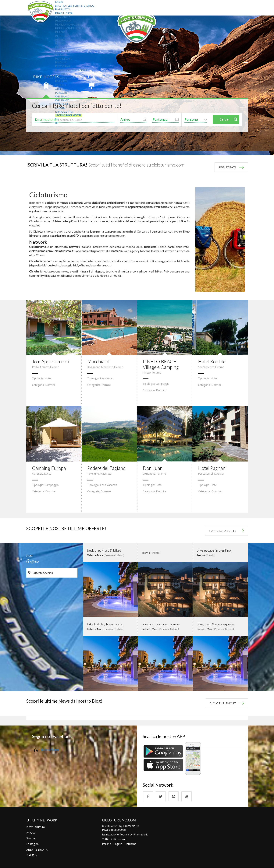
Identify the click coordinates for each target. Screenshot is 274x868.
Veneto (62, 81)
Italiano (107, 844)
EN (57, 119)
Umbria (61, 74)
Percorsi (62, 93)
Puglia (61, 55)
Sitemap (31, 838)
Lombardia (64, 40)
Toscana (63, 66)
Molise (61, 47)
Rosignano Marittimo (100, 367)
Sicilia (61, 62)
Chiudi (59, 2)
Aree (58, 89)
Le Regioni (33, 844)
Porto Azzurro (41, 367)
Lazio (60, 32)
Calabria (63, 17)
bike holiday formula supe (160, 624)
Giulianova (149, 474)
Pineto (147, 373)
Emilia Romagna (68, 25)
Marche (62, 43)
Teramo (156, 373)
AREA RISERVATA (37, 850)
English (118, 844)
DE (57, 123)
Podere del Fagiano (107, 468)
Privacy (31, 833)
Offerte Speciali (41, 573)
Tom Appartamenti (52, 361)
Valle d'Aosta (66, 77)
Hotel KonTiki (213, 361)
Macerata (106, 474)
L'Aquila (219, 474)
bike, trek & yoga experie (215, 624)
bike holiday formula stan (105, 624)
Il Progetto (64, 112)
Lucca (48, 474)
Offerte (61, 85)
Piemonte (63, 51)
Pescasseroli (206, 474)
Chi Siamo (62, 96)
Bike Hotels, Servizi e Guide (75, 6)
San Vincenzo (206, 367)
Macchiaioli (99, 361)
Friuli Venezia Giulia (71, 28)
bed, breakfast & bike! (103, 550)
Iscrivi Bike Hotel (69, 115)
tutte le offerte (222, 531)
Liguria (62, 36)
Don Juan (153, 468)
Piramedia (139, 835)
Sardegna (63, 59)
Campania (63, 21)
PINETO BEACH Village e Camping (162, 364)
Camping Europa (50, 468)
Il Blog (60, 108)
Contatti (62, 104)
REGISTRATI (227, 167)
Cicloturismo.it (223, 703)
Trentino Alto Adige (71, 70)
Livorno (55, 367)
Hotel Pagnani (213, 468)
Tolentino (93, 474)
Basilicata (64, 13)
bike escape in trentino (213, 550)
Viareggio (38, 474)
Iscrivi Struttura (36, 827)
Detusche (130, 844)
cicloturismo (50, 750)
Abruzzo (63, 9)
